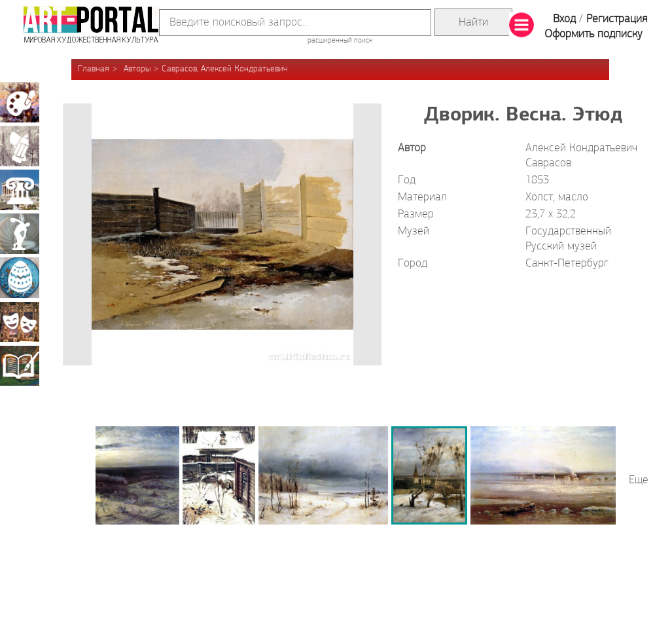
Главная (94, 69)
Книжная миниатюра (20, 365)
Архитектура (20, 190)
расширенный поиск (340, 41)
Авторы (137, 69)
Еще (639, 480)
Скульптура (20, 234)
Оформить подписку (593, 34)
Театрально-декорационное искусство (20, 322)
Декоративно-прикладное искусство (20, 278)
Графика (20, 146)
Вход (564, 19)
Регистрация (617, 19)
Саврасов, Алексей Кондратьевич (224, 69)
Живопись (20, 102)
